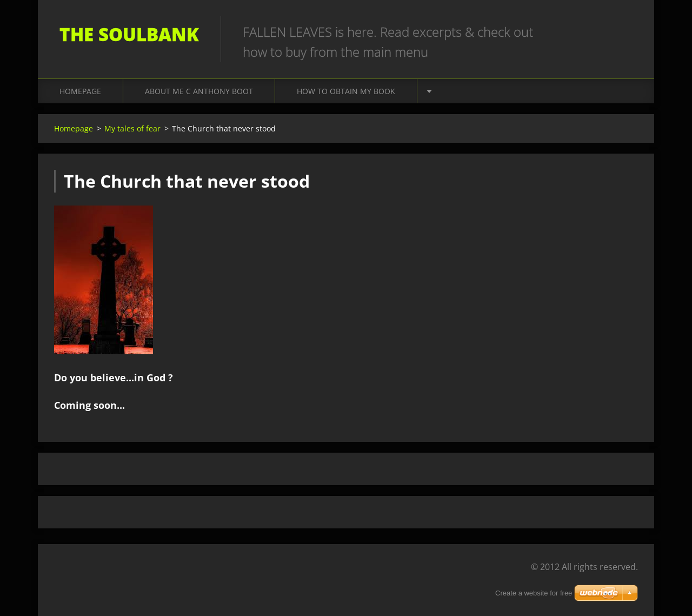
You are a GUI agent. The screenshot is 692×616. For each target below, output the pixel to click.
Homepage (80, 91)
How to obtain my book (346, 91)
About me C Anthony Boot (199, 91)
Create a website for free (534, 593)
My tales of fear (132, 128)
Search (626, 31)
